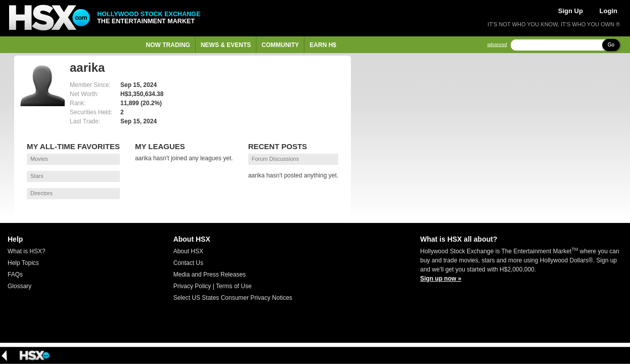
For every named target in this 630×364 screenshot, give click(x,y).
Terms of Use (234, 286)
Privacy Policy (192, 286)
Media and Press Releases (210, 275)
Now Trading (168, 45)
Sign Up (571, 11)
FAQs (15, 275)
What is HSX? (27, 251)
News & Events (226, 45)
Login (609, 11)
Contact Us (188, 263)
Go (611, 45)
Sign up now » (441, 279)
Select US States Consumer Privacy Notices (233, 298)
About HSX (188, 251)
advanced (497, 45)
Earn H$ (323, 45)
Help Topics (23, 263)
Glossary (19, 286)
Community (280, 45)
